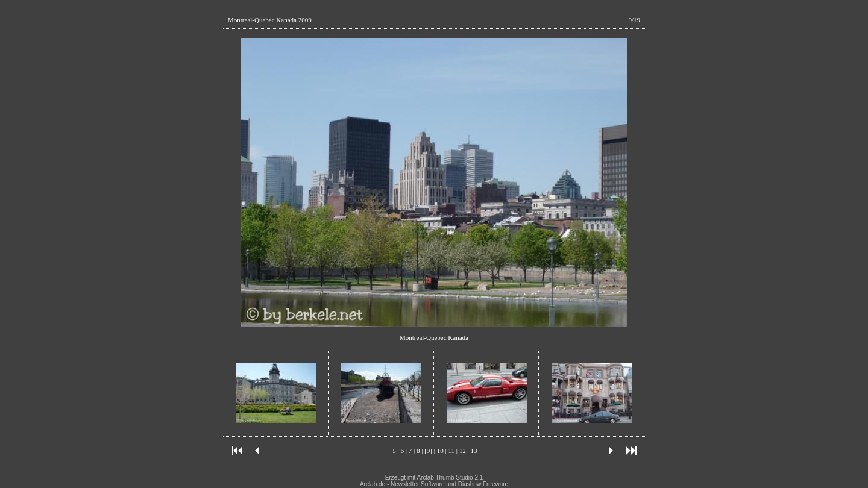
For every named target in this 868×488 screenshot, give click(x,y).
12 (463, 451)
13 (473, 451)
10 (440, 451)
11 (451, 451)
